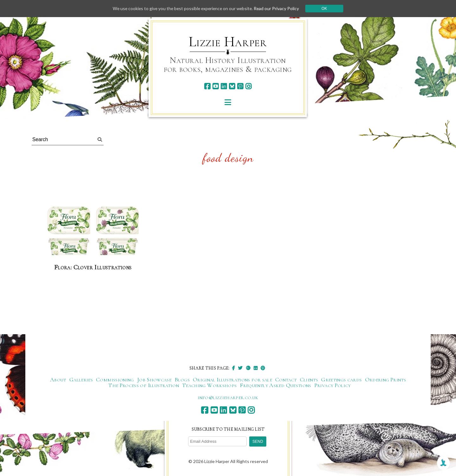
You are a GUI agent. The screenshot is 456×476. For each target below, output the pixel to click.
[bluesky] (232, 86)
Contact (286, 380)
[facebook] (207, 86)
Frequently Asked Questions (275, 385)
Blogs (182, 380)
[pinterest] (240, 86)
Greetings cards (341, 380)
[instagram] (248, 86)
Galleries (81, 380)
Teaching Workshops (209, 385)
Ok (327, 9)
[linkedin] (224, 86)
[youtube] (215, 86)
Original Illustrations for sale (232, 380)
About (58, 380)
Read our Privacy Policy (279, 8)
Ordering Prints (386, 380)
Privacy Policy (333, 385)
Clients (309, 380)
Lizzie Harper (228, 42)
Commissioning (115, 380)
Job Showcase (154, 380)
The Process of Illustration (144, 385)
